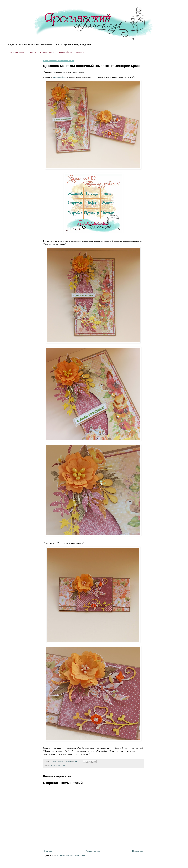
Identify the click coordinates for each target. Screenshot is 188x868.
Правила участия (47, 52)
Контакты (80, 52)
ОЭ (67, 765)
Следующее (49, 851)
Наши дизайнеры (65, 52)
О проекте (32, 52)
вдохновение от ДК (58, 765)
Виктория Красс (60, 77)
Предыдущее (138, 851)
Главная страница (17, 52)
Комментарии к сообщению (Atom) (71, 855)
